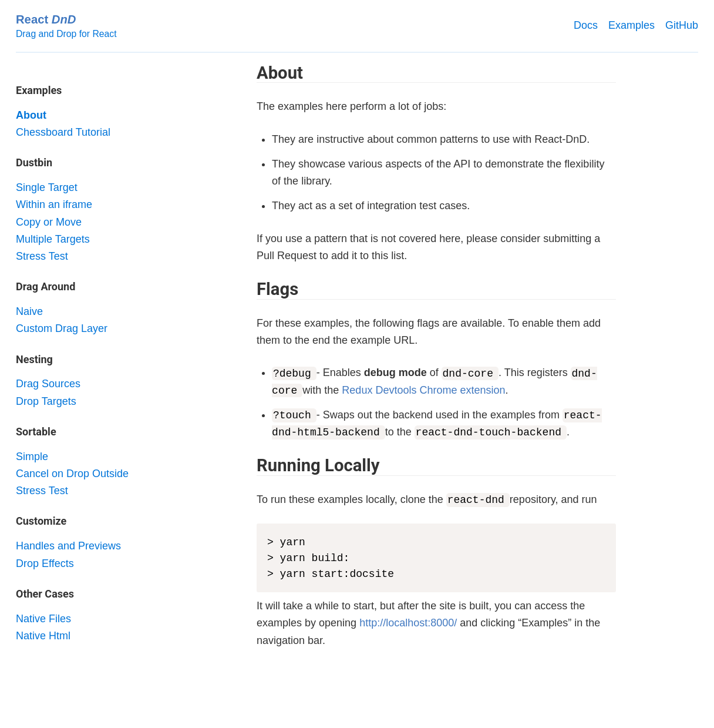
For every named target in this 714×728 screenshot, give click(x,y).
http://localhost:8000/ (408, 623)
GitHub (682, 25)
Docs (586, 25)
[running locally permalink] (251, 465)
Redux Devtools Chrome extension (423, 390)
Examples (632, 25)
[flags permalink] (251, 289)
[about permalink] (251, 73)
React (46, 19)
